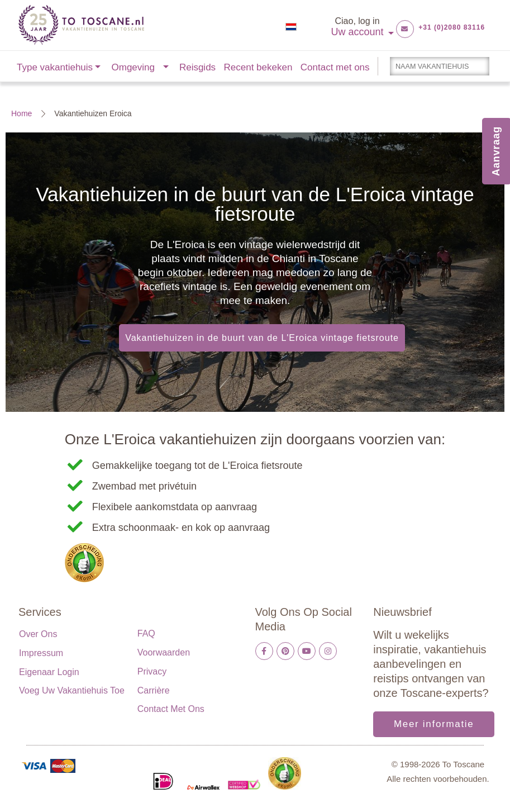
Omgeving (133, 67)
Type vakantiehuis (55, 67)
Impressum (41, 653)
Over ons (38, 634)
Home (22, 113)
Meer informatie (434, 724)
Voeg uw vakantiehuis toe (72, 690)
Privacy (152, 671)
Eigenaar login (49, 672)
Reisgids (197, 67)
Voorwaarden (164, 652)
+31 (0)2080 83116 (452, 27)
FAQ (146, 633)
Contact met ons (335, 67)
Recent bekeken (258, 67)
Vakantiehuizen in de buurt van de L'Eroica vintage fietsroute (262, 338)
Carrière (154, 690)
